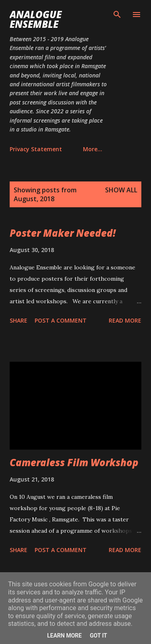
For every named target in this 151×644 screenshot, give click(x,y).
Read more (125, 320)
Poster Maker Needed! (63, 233)
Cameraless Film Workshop (74, 462)
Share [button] (19, 320)
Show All (121, 190)
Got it (98, 636)
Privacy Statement (36, 149)
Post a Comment (61, 320)
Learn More (64, 636)
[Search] (117, 15)
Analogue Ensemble (36, 19)
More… (93, 149)
